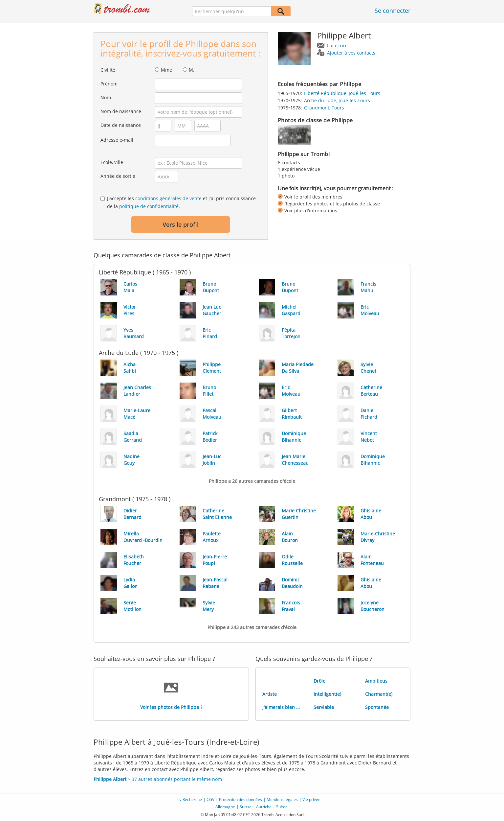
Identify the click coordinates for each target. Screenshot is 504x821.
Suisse (246, 807)
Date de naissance (121, 125)
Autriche (264, 807)
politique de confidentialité (149, 206)
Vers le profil (181, 224)
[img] (294, 135)
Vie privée (311, 799)
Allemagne (225, 807)
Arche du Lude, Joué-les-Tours (337, 100)
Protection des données (241, 799)
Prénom (109, 84)
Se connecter (393, 11)
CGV (210, 799)
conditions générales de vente (168, 198)
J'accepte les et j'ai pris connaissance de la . (181, 202)
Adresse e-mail (117, 140)
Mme (166, 70)
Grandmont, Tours (324, 108)
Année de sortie (118, 176)
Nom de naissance (121, 111)
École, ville (112, 162)
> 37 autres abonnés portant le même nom (158, 779)
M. (192, 70)
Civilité (108, 70)
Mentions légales (282, 799)
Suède (282, 807)
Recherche (192, 799)
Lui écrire (337, 46)
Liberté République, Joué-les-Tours (342, 93)
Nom (106, 97)
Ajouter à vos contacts (351, 53)
